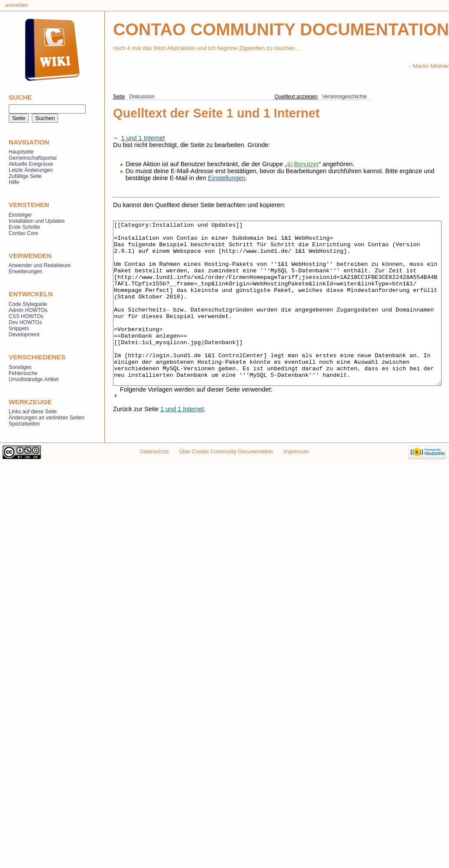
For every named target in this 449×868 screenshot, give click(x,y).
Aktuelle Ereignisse (31, 164)
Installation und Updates (37, 221)
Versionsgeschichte (344, 97)
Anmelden (17, 5)
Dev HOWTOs (25, 322)
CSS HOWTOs (26, 316)
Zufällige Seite (25, 176)
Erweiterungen (25, 271)
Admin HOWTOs (28, 310)
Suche (20, 97)
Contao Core (23, 233)
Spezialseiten (24, 424)
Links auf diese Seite (33, 412)
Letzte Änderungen (31, 170)
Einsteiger (20, 215)
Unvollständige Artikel (34, 379)
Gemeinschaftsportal (33, 158)
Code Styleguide (28, 304)
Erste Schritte (24, 227)
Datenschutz (155, 467)
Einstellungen (226, 178)
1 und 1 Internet (143, 138)
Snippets (19, 328)
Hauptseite (21, 152)
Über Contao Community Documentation (226, 467)
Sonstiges (20, 367)
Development (24, 335)
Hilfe (14, 182)
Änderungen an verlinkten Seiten (47, 418)
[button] (276, 428)
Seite (119, 97)
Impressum (296, 467)
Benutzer (306, 164)
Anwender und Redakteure (40, 265)
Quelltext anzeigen (296, 97)
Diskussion (142, 97)
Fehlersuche (23, 373)
